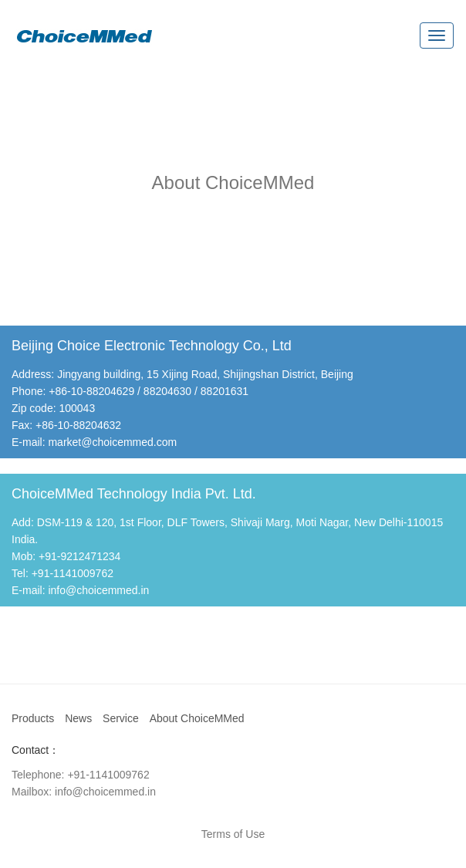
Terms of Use (233, 834)
